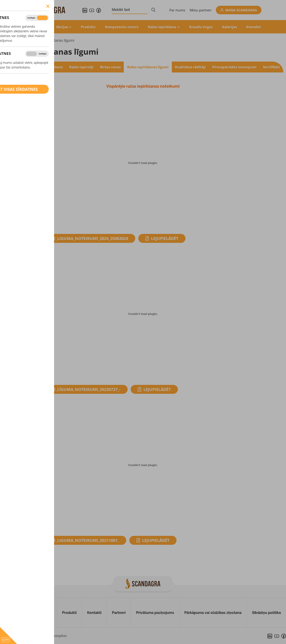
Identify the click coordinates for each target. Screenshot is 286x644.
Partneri (119, 613)
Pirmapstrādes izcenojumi (234, 67)
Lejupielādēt (165, 238)
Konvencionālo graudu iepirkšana (34, 67)
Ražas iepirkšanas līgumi (54, 40)
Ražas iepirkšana (162, 27)
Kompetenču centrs (122, 27)
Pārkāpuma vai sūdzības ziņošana (213, 613)
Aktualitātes (36, 27)
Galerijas (229, 27)
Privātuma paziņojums (155, 613)
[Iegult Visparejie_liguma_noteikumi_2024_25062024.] (143, 163)
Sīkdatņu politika (266, 613)
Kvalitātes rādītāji (190, 67)
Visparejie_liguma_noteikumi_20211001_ (77, 540)
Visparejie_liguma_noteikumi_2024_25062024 (81, 238)
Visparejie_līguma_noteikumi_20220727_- (77, 389)
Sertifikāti (271, 67)
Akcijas (62, 27)
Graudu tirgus (201, 27)
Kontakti (254, 27)
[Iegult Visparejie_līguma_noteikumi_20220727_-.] (143, 314)
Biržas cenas (110, 67)
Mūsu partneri (201, 10)
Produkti (88, 27)
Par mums (177, 10)
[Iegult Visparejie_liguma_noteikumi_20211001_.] (143, 465)
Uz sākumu (15, 613)
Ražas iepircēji (81, 67)
